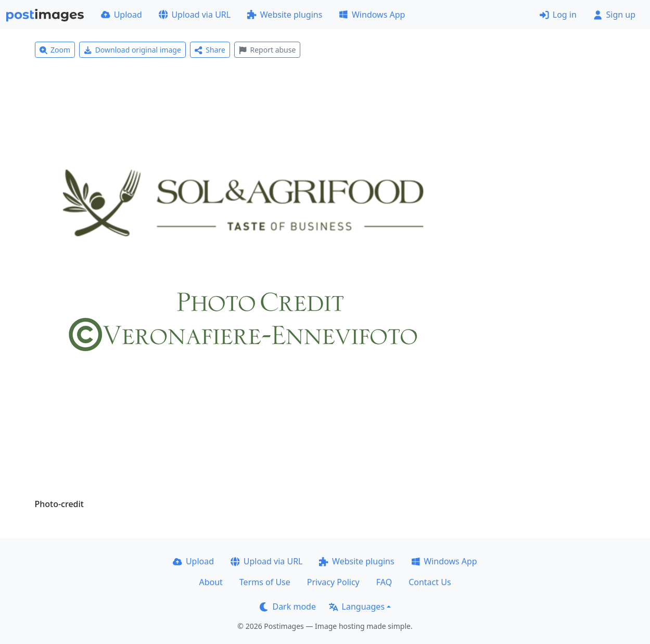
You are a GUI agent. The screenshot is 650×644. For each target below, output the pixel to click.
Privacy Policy (333, 582)
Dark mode (288, 607)
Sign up (614, 15)
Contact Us (430, 582)
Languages (357, 607)
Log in (558, 15)
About (211, 582)
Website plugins (285, 15)
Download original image (132, 50)
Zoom (55, 50)
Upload (122, 15)
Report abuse (267, 50)
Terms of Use (265, 582)
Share (210, 50)
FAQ (384, 582)
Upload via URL (195, 15)
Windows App (372, 15)
